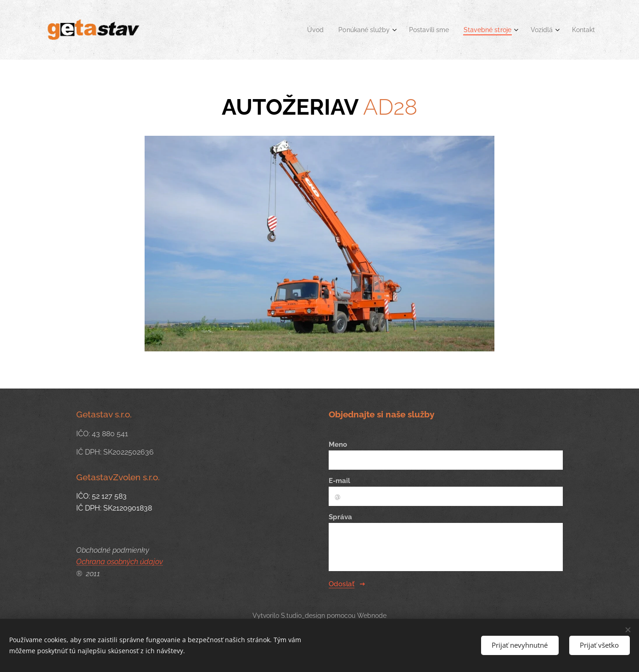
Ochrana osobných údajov (120, 562)
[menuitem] (300, 30)
